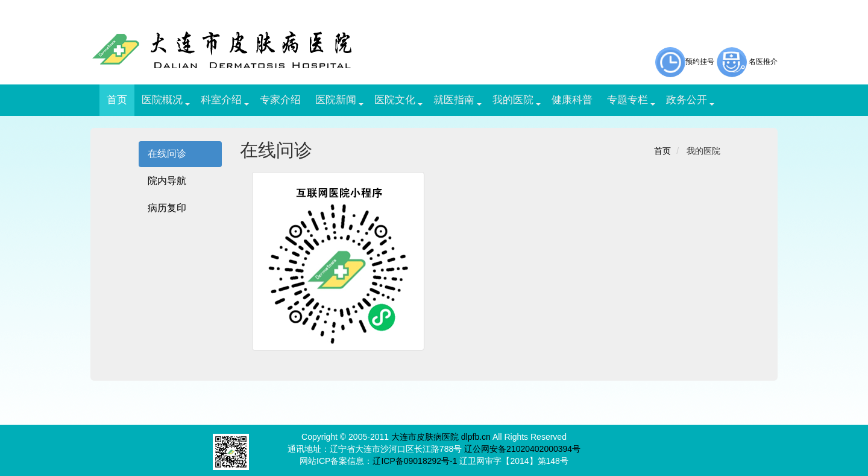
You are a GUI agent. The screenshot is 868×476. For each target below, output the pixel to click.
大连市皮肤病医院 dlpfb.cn (441, 437)
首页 (662, 151)
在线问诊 (167, 154)
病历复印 (167, 208)
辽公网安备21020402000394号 (522, 449)
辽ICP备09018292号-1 (415, 461)
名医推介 (763, 62)
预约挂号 (685, 62)
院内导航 (167, 181)
